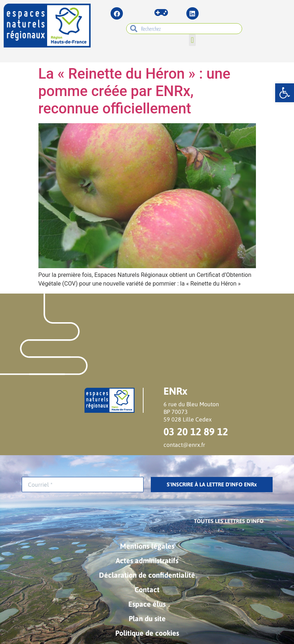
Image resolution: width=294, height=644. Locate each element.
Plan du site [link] (147, 618)
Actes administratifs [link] (147, 560)
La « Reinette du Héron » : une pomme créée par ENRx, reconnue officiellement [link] (134, 91)
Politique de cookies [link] (147, 633)
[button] (192, 40)
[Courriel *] (83, 485)
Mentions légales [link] (147, 546)
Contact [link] (147, 589)
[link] (285, 93)
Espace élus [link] (147, 604)
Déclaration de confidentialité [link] (147, 575)
